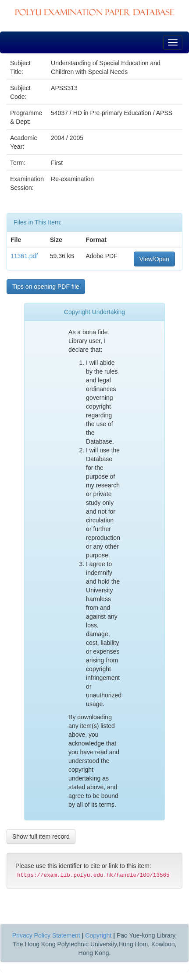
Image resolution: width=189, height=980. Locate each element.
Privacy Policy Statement (46, 935)
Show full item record (41, 836)
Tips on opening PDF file (46, 287)
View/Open (154, 259)
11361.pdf (24, 256)
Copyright (98, 935)
